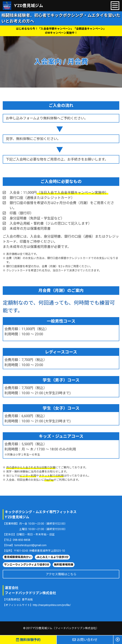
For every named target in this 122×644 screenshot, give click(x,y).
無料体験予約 (28, 640)
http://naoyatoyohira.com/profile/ (52, 605)
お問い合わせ (85, 640)
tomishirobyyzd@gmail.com (30, 545)
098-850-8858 (22, 540)
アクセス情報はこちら (61, 574)
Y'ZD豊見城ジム (29, 6)
